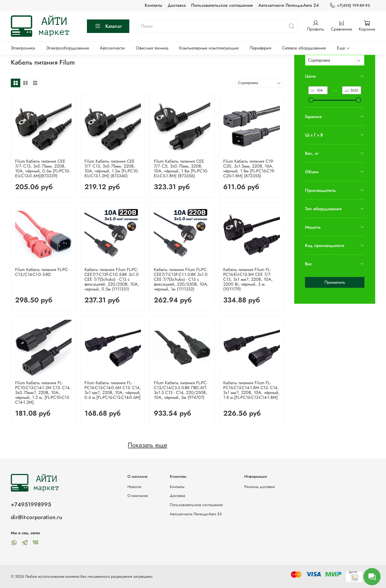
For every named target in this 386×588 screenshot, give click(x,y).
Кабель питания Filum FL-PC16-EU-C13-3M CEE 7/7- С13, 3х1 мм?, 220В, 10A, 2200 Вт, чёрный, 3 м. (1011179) (248, 279)
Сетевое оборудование (304, 48)
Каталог (108, 26)
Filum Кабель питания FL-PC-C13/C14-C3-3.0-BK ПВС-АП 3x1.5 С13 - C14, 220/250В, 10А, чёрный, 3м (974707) (181, 390)
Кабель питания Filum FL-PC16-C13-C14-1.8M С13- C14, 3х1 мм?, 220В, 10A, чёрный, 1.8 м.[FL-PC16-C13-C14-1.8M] (251, 390)
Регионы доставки (260, 487)
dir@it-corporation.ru (36, 517)
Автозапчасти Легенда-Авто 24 (289, 5)
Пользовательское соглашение (222, 5)
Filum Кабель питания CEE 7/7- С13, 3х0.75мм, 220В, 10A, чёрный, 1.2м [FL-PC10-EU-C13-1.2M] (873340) (111, 168)
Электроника (23, 48)
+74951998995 (31, 505)
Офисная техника (152, 48)
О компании (138, 496)
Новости (134, 487)
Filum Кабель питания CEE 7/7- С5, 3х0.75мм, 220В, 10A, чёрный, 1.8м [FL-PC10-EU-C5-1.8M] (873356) (181, 168)
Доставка (177, 5)
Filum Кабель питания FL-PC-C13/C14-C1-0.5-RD (42, 272)
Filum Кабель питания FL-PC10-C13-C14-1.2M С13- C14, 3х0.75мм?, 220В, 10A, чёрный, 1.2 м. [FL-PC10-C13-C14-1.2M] (43, 392)
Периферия (260, 48)
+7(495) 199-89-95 (350, 6)
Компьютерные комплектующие (209, 48)
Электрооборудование (68, 48)
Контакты (153, 5)
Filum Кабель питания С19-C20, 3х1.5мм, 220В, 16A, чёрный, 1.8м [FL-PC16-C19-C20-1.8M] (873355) (249, 168)
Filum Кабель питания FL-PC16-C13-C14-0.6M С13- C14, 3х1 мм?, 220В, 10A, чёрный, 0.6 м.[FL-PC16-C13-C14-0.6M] (113, 390)
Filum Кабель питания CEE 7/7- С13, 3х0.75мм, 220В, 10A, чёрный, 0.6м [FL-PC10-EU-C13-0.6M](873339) (43, 168)
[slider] (311, 100)
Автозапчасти (112, 48)
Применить (335, 282)
